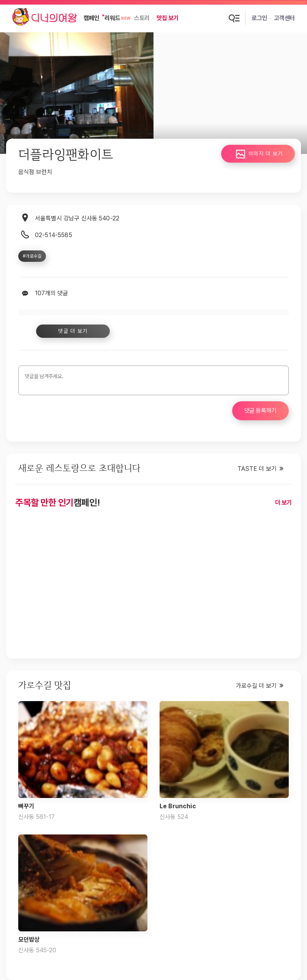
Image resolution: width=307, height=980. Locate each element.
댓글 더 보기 (70, 331)
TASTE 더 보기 (257, 469)
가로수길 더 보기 (256, 686)
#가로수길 (32, 256)
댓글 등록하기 (260, 411)
